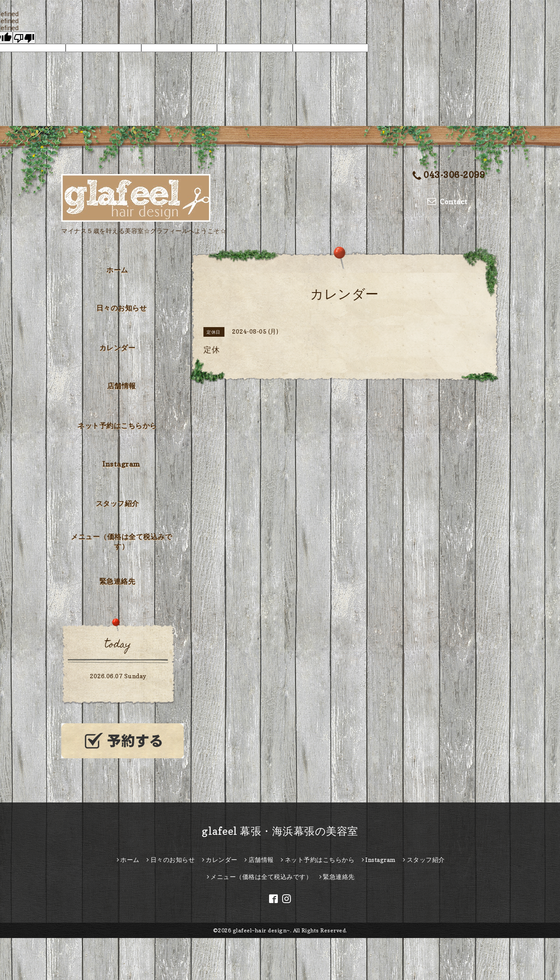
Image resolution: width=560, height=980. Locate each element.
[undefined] (24, 38)
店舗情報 (122, 386)
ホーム (117, 270)
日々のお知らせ (122, 308)
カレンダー (117, 348)
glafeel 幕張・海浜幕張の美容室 (280, 831)
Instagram (121, 464)
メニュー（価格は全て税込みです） (121, 541)
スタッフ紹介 (117, 503)
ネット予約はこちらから (117, 425)
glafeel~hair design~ (261, 930)
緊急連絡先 (117, 581)
